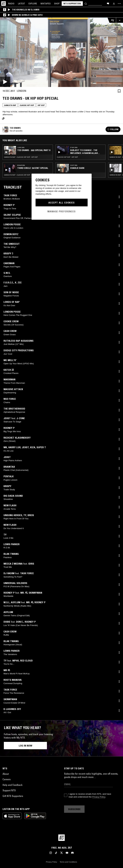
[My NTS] (114, 4)
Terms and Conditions (68, 862)
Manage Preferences (61, 211)
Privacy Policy (99, 797)
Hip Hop (41, 105)
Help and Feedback (12, 785)
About (6, 774)
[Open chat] (108, 3)
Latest (21, 4)
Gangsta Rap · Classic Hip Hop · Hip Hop (21, 157)
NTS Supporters (72, 4)
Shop (57, 4)
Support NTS (9, 790)
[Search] (86, 3)
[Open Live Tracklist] (112, 20)
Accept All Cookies (61, 203)
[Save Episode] (119, 91)
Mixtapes (46, 4)
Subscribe (74, 809)
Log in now (25, 746)
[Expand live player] (119, 20)
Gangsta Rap (10, 105)
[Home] (4, 4)
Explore (33, 4)
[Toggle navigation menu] (119, 4)
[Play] (61, 52)
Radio (11, 4)
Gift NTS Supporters (13, 796)
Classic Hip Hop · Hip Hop (67, 157)
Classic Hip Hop (27, 105)
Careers (7, 779)
